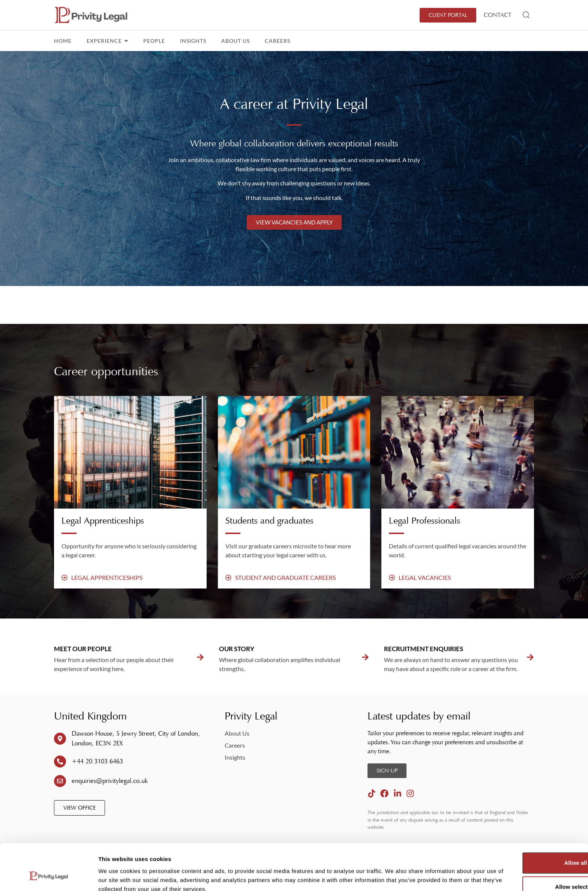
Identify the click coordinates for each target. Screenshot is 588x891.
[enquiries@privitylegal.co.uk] (60, 781)
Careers (277, 41)
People (154, 41)
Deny (526, 871)
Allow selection (525, 847)
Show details (394, 873)
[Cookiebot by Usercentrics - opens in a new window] (49, 876)
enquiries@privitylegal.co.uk (110, 781)
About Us (235, 41)
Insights (193, 41)
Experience (107, 41)
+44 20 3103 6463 (97, 761)
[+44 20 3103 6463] (60, 762)
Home (63, 41)
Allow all (526, 823)
